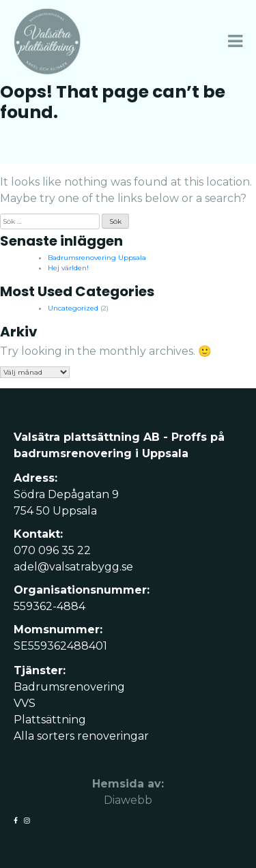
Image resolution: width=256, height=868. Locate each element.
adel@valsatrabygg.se (73, 567)
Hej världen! (68, 268)
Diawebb (128, 800)
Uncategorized (73, 308)
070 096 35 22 (52, 550)
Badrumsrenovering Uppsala (97, 258)
